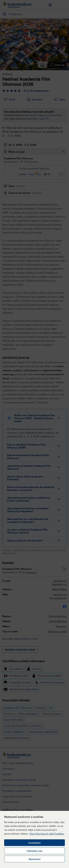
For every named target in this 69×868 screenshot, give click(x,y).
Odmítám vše (34, 851)
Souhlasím (34, 843)
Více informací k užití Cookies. (47, 834)
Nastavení (34, 859)
